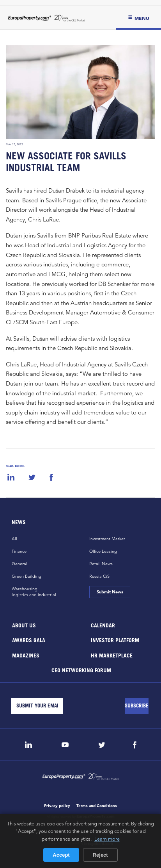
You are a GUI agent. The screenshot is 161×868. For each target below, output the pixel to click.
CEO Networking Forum (81, 670)
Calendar (103, 625)
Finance (19, 551)
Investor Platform (115, 640)
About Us (24, 625)
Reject (100, 855)
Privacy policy (57, 806)
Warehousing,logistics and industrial (34, 592)
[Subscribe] (137, 706)
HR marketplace (111, 655)
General (19, 564)
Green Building (27, 576)
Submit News (110, 592)
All (14, 539)
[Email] (37, 706)
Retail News (101, 564)
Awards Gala (29, 640)
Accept (61, 855)
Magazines (26, 655)
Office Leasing (103, 551)
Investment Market (107, 539)
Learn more (107, 839)
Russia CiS (99, 576)
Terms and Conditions (97, 806)
